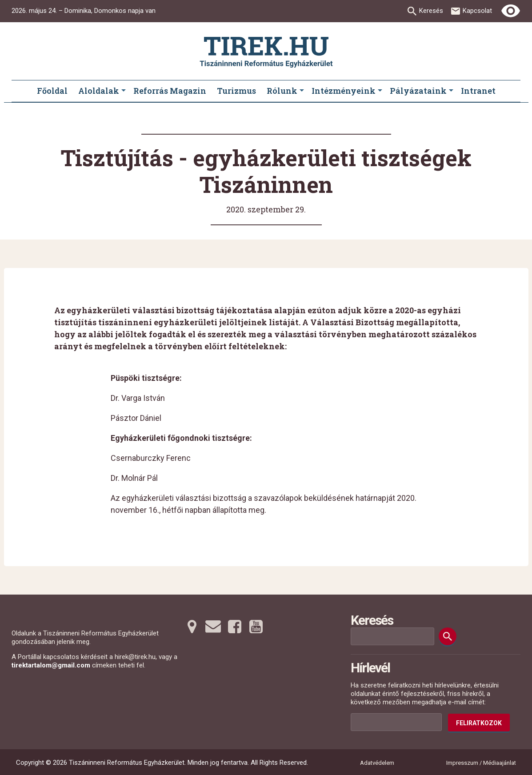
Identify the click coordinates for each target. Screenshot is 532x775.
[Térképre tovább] (192, 627)
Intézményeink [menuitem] (344, 91)
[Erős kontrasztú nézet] (511, 11)
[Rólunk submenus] (302, 91)
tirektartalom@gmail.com (51, 665)
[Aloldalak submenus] (124, 91)
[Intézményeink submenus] (380, 91)
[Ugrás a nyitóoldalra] (266, 52)
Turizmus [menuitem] (236, 91)
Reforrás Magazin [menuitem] (170, 91)
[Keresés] (448, 636)
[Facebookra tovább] (235, 627)
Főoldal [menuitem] (52, 91)
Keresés (431, 11)
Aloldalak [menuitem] (99, 91)
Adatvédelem (377, 763)
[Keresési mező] (392, 636)
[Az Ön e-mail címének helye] (396, 722)
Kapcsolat (477, 11)
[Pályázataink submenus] (451, 91)
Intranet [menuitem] (478, 91)
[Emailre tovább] (213, 627)
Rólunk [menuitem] (282, 91)
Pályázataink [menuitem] (418, 91)
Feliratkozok (479, 723)
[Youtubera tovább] (256, 627)
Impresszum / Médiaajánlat (481, 763)
